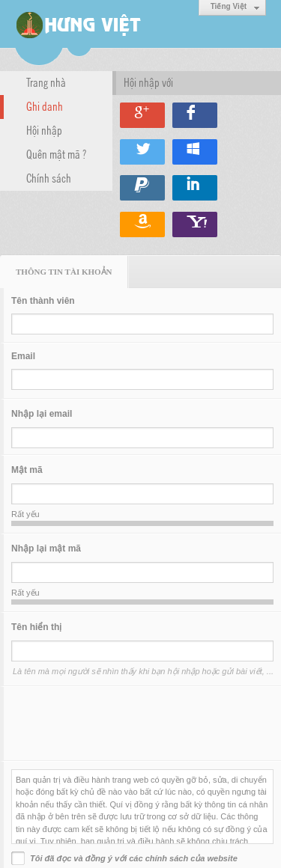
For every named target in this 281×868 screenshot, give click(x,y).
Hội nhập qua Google (142, 115)
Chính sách (49, 177)
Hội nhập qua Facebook (195, 115)
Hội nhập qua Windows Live (195, 152)
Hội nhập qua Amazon (142, 224)
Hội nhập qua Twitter (142, 152)
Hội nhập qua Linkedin (195, 188)
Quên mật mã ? (56, 153)
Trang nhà (46, 82)
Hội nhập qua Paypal (142, 188)
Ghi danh (45, 106)
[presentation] (125, 724)
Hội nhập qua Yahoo (195, 224)
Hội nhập (44, 129)
